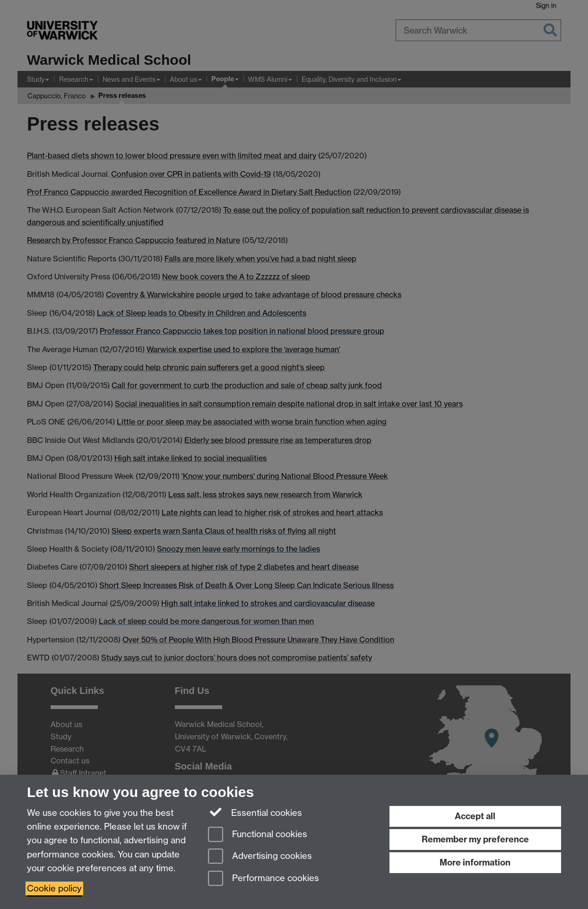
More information (475, 862)
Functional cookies (258, 835)
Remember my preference (475, 839)
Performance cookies (264, 879)
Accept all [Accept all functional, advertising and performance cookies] (475, 816)
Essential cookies (255, 812)
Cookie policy (54, 888)
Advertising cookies (260, 857)
